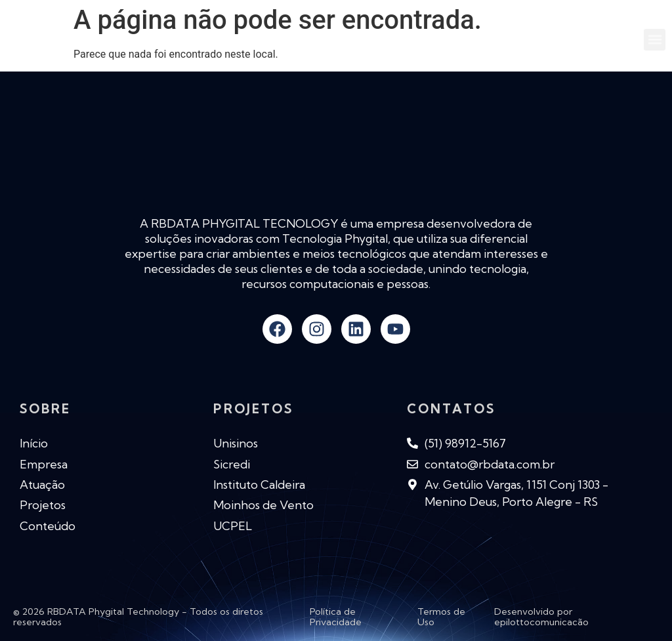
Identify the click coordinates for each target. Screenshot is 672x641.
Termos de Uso (441, 617)
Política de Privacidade (336, 617)
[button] (655, 40)
